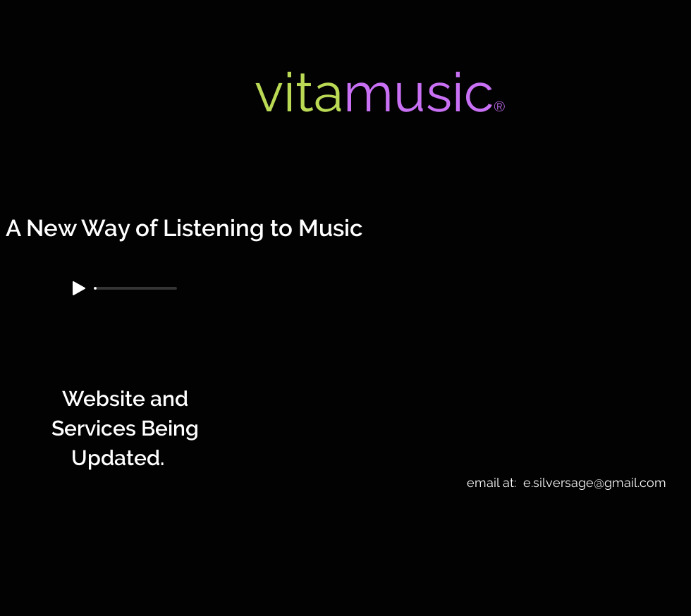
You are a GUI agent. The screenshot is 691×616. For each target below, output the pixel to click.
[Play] (79, 288)
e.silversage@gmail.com (595, 482)
